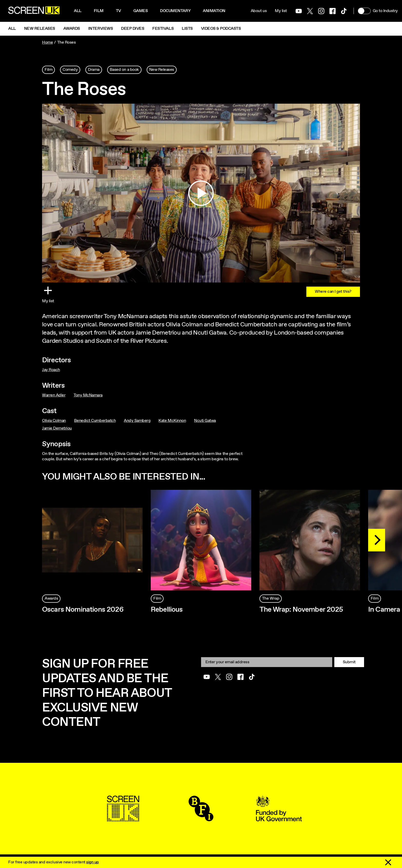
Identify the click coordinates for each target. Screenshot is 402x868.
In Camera (384, 610)
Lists (187, 29)
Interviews (100, 29)
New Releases (40, 29)
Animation (214, 11)
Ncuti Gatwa (205, 421)
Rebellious (167, 610)
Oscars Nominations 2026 (83, 610)
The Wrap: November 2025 (301, 610)
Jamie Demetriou (57, 428)
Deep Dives (133, 29)
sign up (93, 862)
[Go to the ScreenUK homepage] (34, 11)
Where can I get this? (333, 292)
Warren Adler (54, 395)
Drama (94, 70)
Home (47, 42)
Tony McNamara (88, 395)
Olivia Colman (54, 421)
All (78, 11)
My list (281, 11)
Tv (118, 11)
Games (141, 11)
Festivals (163, 29)
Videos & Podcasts (221, 29)
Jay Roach (51, 370)
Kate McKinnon (172, 421)
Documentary (175, 11)
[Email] (267, 662)
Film (99, 11)
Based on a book (124, 70)
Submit (349, 662)
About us (259, 11)
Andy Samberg (137, 421)
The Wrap (271, 598)
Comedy (70, 70)
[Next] (377, 540)
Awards (72, 29)
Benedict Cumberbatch (95, 421)
